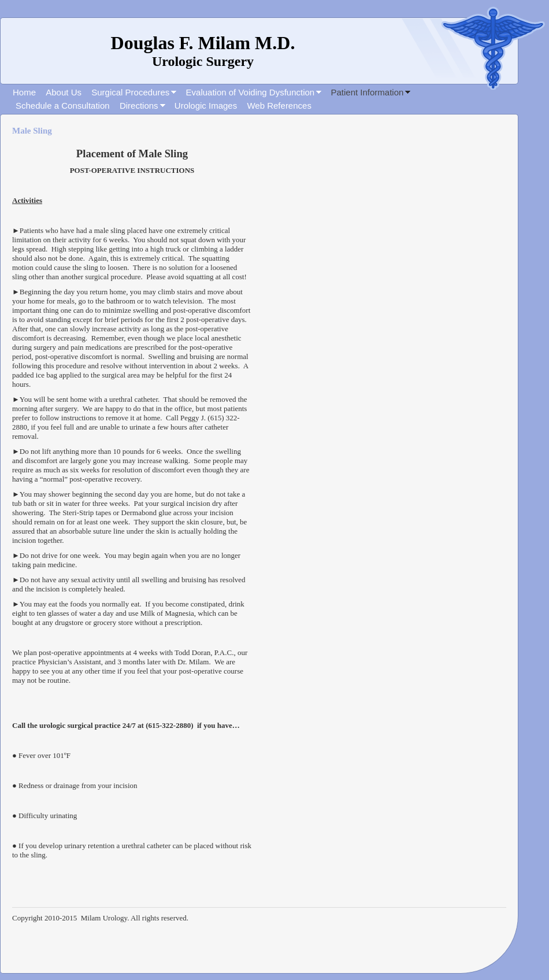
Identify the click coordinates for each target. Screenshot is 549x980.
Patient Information (367, 92)
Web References (279, 106)
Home (24, 92)
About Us (64, 92)
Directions (139, 106)
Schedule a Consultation (63, 106)
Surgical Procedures (130, 92)
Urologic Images (206, 106)
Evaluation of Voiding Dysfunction (251, 92)
